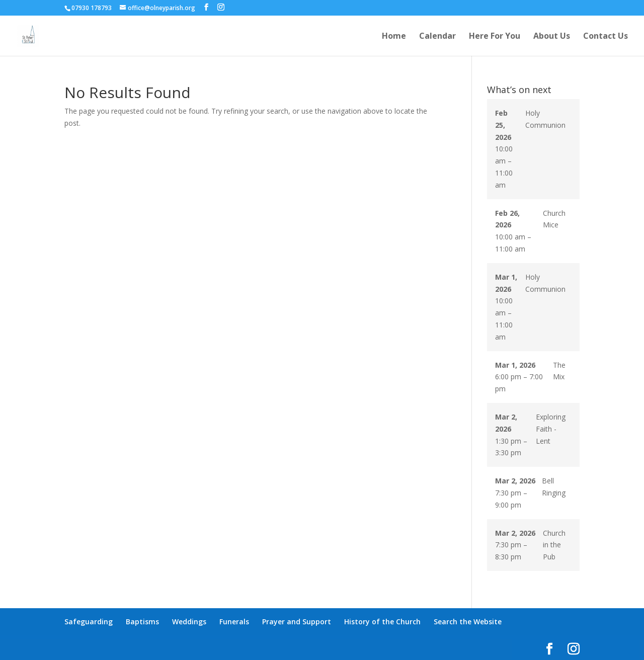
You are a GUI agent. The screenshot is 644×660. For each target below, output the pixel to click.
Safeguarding (89, 622)
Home (394, 37)
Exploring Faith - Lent (551, 429)
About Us (552, 37)
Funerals (234, 622)
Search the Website (468, 622)
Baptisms (142, 622)
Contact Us (606, 37)
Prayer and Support (297, 622)
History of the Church (382, 622)
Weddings (189, 622)
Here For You (495, 37)
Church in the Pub (554, 545)
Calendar (437, 37)
